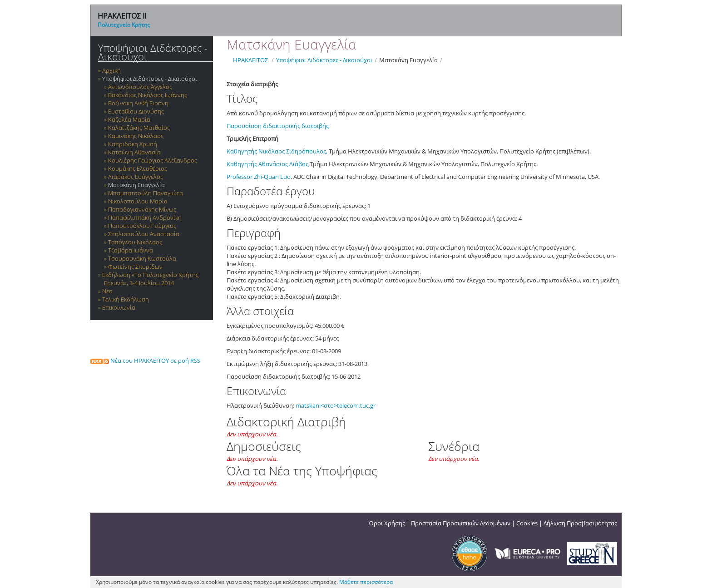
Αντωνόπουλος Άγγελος (140, 87)
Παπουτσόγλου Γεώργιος (142, 226)
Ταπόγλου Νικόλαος (135, 242)
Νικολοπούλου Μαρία (138, 201)
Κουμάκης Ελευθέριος (138, 168)
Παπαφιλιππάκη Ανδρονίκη (145, 217)
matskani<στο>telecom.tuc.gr (336, 405)
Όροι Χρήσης (387, 523)
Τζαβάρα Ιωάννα (131, 250)
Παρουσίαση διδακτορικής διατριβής (278, 126)
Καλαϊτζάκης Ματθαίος (139, 128)
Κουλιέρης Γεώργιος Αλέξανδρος (153, 160)
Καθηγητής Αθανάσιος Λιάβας (267, 164)
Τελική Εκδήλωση (126, 299)
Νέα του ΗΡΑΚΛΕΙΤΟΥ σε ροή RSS (145, 361)
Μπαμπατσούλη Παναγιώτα (146, 193)
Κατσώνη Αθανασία (134, 152)
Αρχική (111, 70)
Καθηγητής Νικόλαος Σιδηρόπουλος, (277, 151)
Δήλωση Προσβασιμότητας (580, 523)
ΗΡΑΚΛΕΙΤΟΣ (250, 60)
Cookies (527, 523)
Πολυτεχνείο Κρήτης (124, 25)
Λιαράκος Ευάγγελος (136, 177)
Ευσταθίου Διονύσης (136, 111)
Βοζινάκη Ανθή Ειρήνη (138, 103)
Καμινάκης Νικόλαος (136, 136)
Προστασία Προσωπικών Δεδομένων (461, 523)
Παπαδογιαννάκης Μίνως (142, 209)
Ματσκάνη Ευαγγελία (136, 185)
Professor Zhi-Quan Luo (259, 177)
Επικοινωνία (119, 307)
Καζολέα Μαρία (129, 119)
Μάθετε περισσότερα (366, 582)
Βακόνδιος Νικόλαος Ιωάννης (148, 95)
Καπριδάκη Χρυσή (133, 144)
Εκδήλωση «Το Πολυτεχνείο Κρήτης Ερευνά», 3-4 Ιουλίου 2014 (150, 279)
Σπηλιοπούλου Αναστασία (144, 234)
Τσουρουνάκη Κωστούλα (142, 258)
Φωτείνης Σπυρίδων (135, 267)
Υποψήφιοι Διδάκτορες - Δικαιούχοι (153, 52)
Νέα (107, 291)
